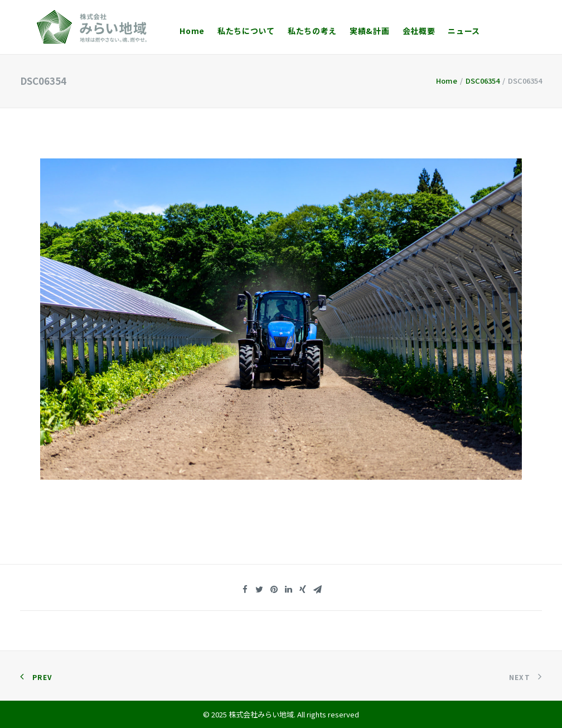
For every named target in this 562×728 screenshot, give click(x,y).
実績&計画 (353, 31)
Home (175, 31)
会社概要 (402, 31)
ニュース (447, 31)
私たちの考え (295, 31)
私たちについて (229, 31)
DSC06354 (483, 81)
